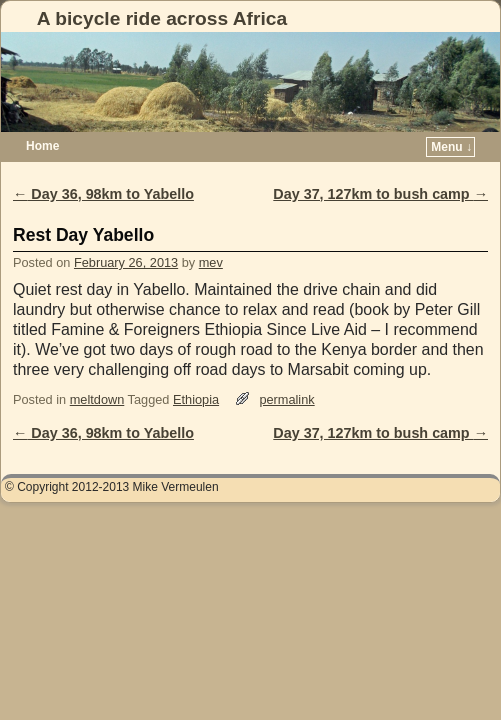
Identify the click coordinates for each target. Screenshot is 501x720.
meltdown (97, 399)
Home (42, 146)
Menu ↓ (451, 147)
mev (211, 262)
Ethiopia (196, 399)
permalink (286, 399)
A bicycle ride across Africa (162, 18)
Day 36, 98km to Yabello (103, 194)
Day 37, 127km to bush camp (380, 194)
